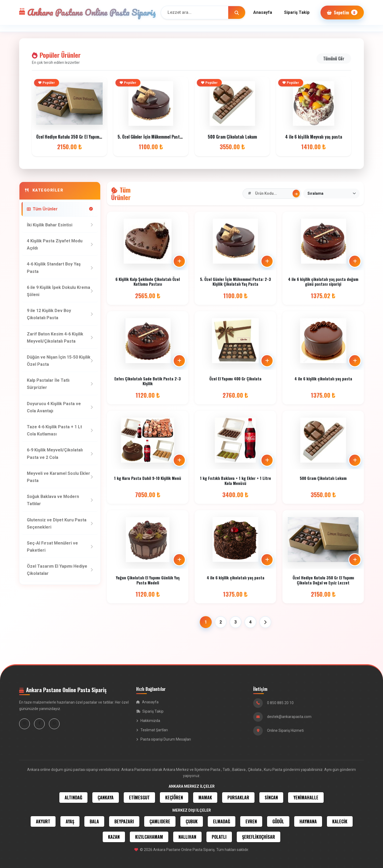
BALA (94, 821)
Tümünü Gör (334, 59)
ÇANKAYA (106, 798)
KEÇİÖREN (174, 798)
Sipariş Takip (297, 12)
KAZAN (114, 837)
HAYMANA (308, 821)
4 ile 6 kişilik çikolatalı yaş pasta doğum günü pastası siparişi (323, 282)
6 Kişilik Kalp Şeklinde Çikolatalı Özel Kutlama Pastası (148, 281)
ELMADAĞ (222, 821)
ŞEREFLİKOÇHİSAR (259, 837)
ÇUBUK (192, 821)
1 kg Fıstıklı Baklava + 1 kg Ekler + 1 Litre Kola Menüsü (236, 481)
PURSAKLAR (238, 798)
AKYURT (43, 821)
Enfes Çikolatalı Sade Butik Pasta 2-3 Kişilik (148, 382)
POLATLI (219, 837)
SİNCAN (271, 798)
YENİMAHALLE (306, 798)
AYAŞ (70, 821)
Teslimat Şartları (152, 730)
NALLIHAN (187, 837)
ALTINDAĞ (73, 798)
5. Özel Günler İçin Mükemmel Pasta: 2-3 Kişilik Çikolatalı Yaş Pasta (179, 137)
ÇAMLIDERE (160, 821)
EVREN (251, 821)
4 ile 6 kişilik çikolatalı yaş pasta (323, 382)
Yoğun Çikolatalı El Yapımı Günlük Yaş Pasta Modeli (148, 582)
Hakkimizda (148, 721)
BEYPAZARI (124, 821)
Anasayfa (263, 12)
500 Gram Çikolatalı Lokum (232, 137)
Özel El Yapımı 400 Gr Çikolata (235, 381)
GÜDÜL (278, 821)
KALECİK (340, 821)
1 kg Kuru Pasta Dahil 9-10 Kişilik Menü (148, 478)
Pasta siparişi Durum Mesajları (164, 739)
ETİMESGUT (139, 798)
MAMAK (205, 798)
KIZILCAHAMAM (149, 837)
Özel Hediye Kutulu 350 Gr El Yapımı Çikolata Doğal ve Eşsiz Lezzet (96, 137)
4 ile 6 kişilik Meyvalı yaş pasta (314, 137)
